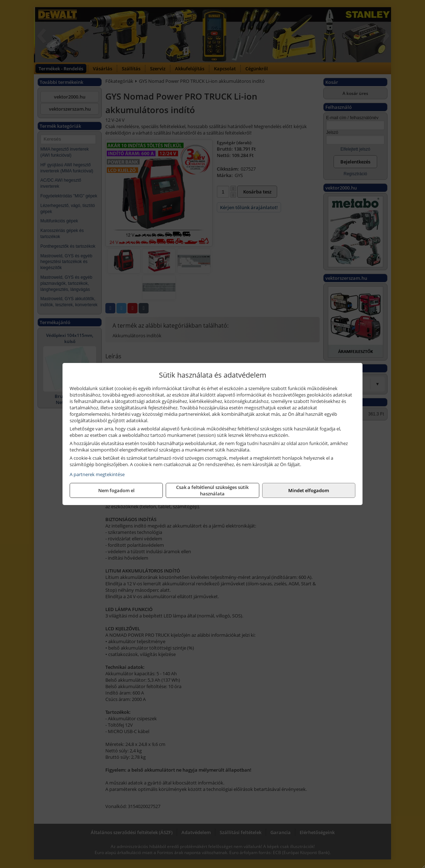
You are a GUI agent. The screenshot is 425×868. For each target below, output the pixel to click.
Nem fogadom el (116, 490)
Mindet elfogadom (309, 490)
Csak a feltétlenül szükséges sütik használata (212, 490)
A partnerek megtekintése (97, 474)
